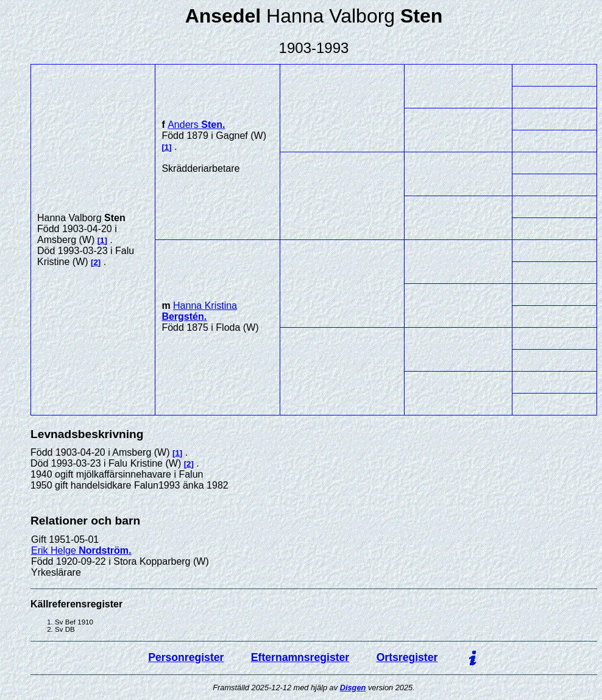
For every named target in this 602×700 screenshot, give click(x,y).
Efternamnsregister (300, 657)
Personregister (186, 657)
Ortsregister (407, 657)
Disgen (353, 688)
